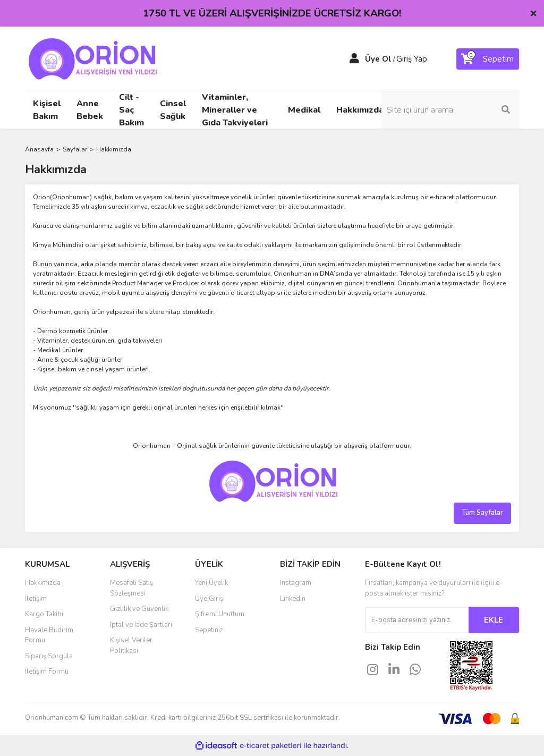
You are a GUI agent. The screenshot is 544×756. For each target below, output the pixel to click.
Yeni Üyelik (211, 583)
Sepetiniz (209, 630)
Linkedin (293, 599)
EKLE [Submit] (494, 620)
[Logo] (91, 58)
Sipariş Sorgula (49, 656)
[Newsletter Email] (417, 620)
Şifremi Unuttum (220, 614)
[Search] (463, 110)
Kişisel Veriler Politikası (131, 645)
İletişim (36, 599)
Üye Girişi (210, 599)
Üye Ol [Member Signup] (378, 59)
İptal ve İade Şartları (141, 625)
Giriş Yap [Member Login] (412, 59)
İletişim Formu (47, 672)
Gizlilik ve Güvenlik (139, 609)
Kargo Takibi (44, 614)
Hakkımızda (360, 110)
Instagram (296, 583)
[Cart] (488, 59)
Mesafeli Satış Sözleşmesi (131, 588)
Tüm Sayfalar (482, 513)
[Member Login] (354, 59)
